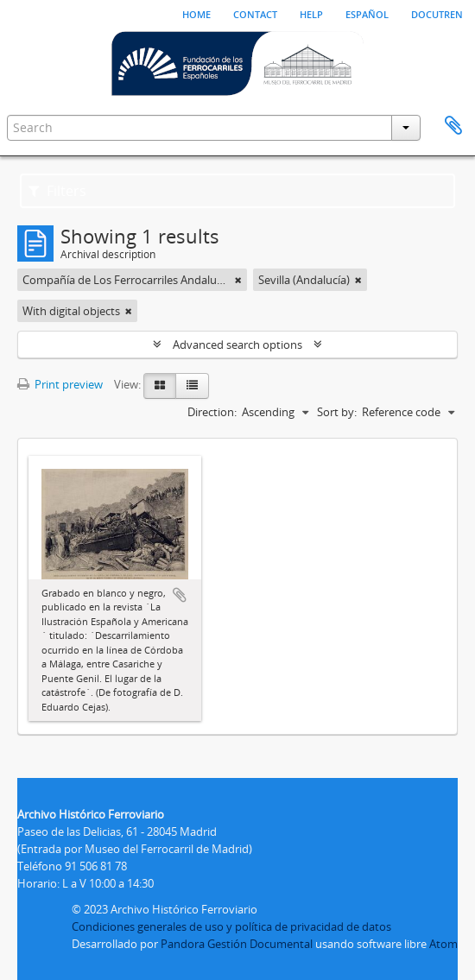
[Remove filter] (238, 280)
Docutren (437, 13)
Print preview (60, 384)
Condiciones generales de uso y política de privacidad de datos (231, 926)
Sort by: (337, 412)
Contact (255, 13)
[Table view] (192, 386)
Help (311, 13)
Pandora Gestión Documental (237, 944)
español (367, 13)
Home (196, 13)
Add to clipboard (180, 595)
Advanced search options (237, 345)
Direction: (212, 412)
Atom (443, 944)
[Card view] (160, 386)
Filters (57, 191)
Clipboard (453, 126)
